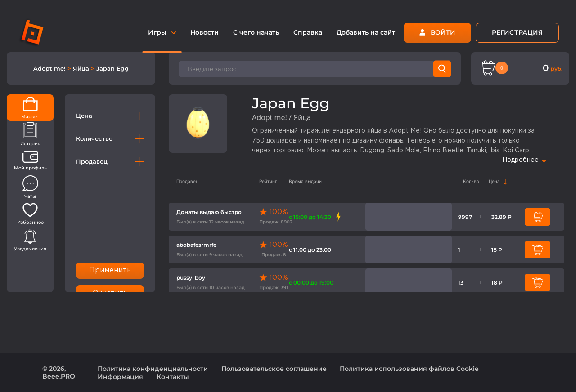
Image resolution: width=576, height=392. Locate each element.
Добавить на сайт (366, 32)
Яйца (82, 68)
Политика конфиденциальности (153, 369)
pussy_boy (191, 278)
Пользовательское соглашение (274, 369)
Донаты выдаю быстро (209, 212)
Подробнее (524, 160)
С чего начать (256, 32)
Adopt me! (50, 68)
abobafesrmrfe (196, 245)
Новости (205, 32)
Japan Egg (112, 68)
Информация (120, 377)
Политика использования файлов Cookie (409, 369)
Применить (110, 270)
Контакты (173, 377)
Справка (308, 32)
